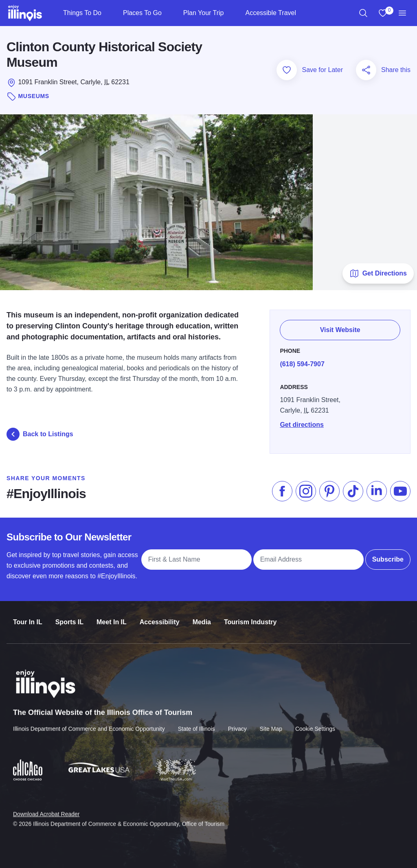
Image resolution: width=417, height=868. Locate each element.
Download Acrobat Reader (46, 807)
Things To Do (82, 13)
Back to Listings (40, 434)
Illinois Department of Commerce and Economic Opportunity (89, 723)
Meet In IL (112, 617)
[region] (363, 13)
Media (202, 617)
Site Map (271, 723)
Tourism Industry (250, 617)
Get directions (302, 425)
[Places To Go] (168, 13)
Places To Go (142, 13)
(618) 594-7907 (302, 364)
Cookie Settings (315, 723)
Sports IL (69, 617)
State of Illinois (196, 723)
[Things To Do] (108, 13)
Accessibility (160, 617)
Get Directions (378, 273)
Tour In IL (28, 617)
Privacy (237, 723)
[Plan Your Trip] (230, 13)
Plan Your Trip (204, 13)
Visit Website (340, 330)
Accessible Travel (271, 13)
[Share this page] (366, 70)
